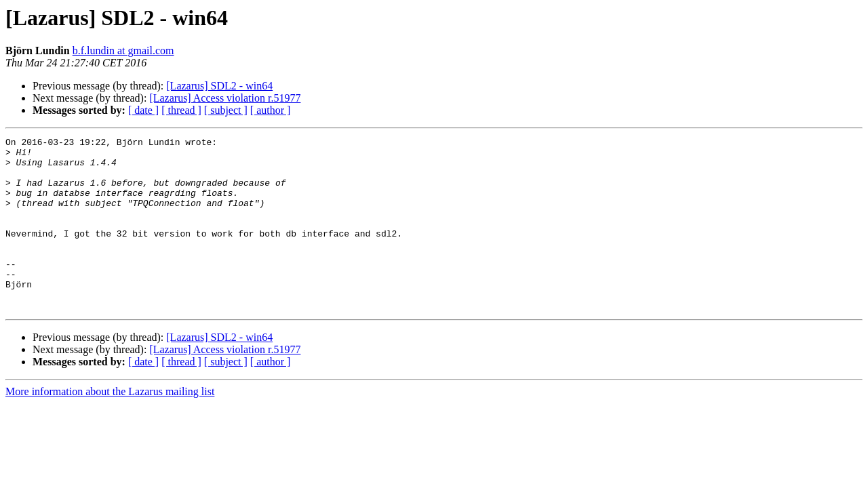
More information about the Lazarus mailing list (110, 426)
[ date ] (143, 110)
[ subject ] (226, 110)
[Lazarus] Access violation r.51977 (225, 98)
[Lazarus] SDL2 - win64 (219, 86)
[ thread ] (181, 110)
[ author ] (271, 110)
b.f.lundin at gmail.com (123, 50)
